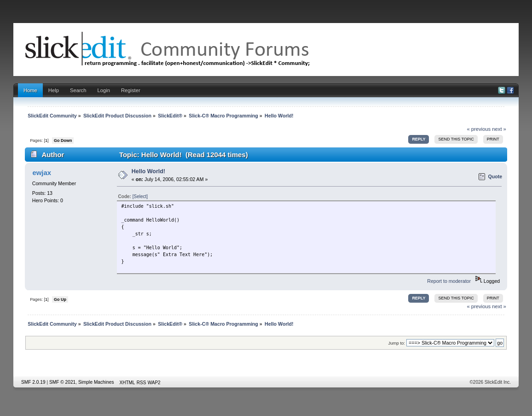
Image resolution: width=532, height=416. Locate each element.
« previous (479, 129)
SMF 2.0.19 (33, 382)
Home (30, 90)
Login (103, 90)
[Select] (140, 196)
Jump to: (396, 343)
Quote (495, 176)
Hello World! (148, 171)
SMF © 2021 (62, 382)
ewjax (42, 173)
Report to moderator (449, 281)
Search (78, 90)
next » (499, 129)
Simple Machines (96, 382)
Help (54, 90)
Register (131, 90)
